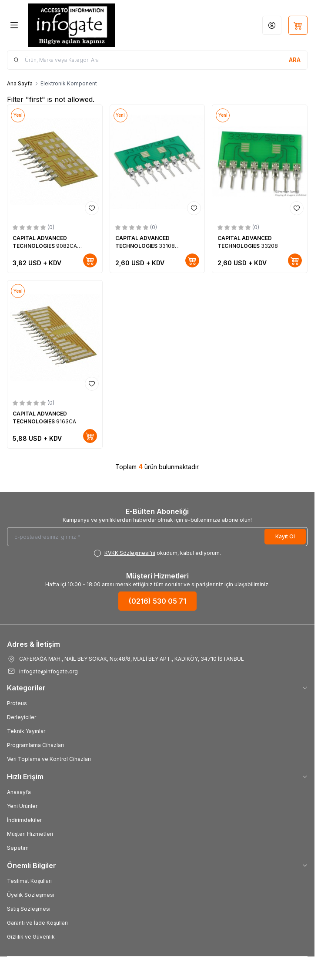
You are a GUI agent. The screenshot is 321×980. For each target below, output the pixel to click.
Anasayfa (19, 792)
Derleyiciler (22, 717)
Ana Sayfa (20, 83)
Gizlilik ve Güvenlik (31, 937)
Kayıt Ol (285, 536)
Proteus (17, 703)
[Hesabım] (272, 25)
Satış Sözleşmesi (29, 909)
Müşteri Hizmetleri (30, 834)
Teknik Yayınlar (26, 731)
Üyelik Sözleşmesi (31, 895)
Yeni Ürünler (22, 806)
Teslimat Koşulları (29, 881)
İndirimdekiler (24, 820)
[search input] (157, 60)
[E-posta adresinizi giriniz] (157, 537)
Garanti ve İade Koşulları (37, 923)
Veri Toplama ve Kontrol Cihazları (49, 759)
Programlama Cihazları (35, 745)
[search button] (295, 60)
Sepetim (18, 848)
